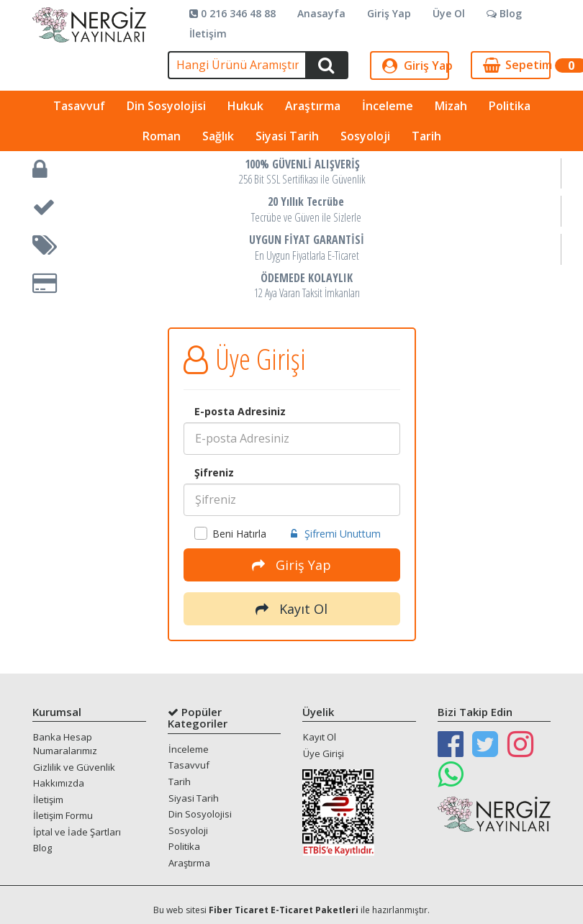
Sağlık (218, 136)
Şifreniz (214, 472)
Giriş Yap (389, 13)
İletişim (208, 33)
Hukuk (245, 106)
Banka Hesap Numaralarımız (65, 744)
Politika (510, 106)
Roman (162, 136)
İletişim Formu (63, 815)
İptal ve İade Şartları (77, 832)
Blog (504, 13)
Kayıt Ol (291, 609)
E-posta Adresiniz (240, 411)
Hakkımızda (59, 783)
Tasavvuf (79, 106)
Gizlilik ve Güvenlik (74, 767)
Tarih (426, 136)
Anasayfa (321, 13)
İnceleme (388, 106)
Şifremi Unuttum (336, 534)
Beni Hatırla (230, 534)
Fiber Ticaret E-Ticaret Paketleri (284, 910)
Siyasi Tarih (287, 136)
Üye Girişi (324, 753)
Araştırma (313, 106)
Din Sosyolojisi (166, 106)
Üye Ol (449, 13)
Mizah (451, 106)
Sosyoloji (365, 136)
